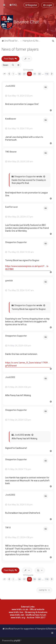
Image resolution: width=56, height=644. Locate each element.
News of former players (20, 49)
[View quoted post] (44, 177)
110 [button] (47, 74)
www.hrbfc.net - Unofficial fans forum (28, 615)
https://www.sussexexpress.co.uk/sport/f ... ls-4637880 (27, 268)
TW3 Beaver (11, 152)
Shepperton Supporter (25, 177)
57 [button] (24, 74)
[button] (4, 74)
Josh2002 (10, 86)
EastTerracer (12, 207)
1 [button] (13, 74)
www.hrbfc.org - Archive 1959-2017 (28, 618)
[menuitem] (13, 5)
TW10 (8, 528)
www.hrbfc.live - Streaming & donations (28, 612)
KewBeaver (11, 119)
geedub (9, 281)
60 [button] (39, 74)
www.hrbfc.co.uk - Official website (28, 609)
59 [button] (34, 74)
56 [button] (19, 74)
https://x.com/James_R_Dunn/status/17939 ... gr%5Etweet (27, 364)
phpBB (17, 641)
